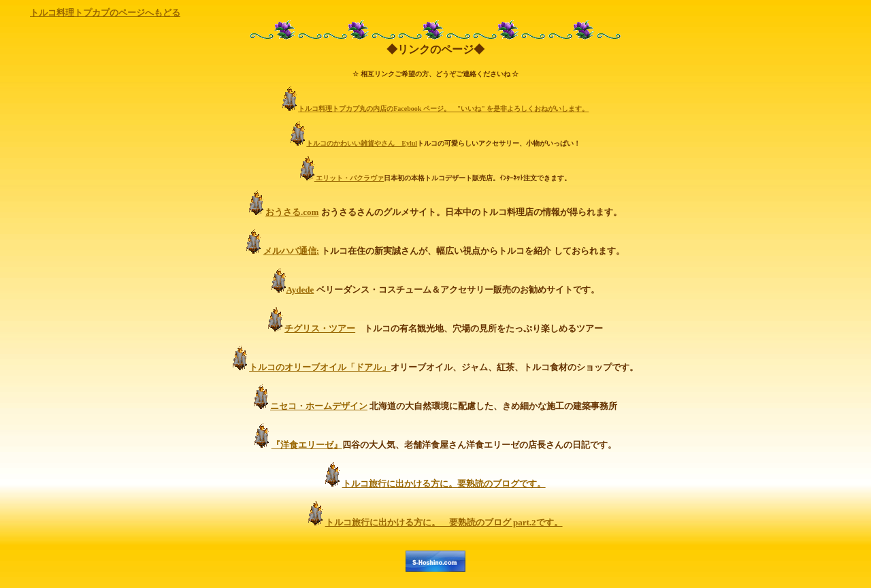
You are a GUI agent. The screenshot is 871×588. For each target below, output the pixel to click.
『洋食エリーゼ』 (307, 445)
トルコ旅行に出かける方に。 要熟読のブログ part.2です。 (444, 522)
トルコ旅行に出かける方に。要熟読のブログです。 (444, 484)
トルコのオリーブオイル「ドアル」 (320, 367)
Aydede (300, 290)
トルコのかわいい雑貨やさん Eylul (362, 143)
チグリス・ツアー (320, 328)
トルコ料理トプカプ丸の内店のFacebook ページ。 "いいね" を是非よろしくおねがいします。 (443, 109)
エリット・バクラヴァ (349, 178)
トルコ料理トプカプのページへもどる (105, 13)
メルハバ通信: (291, 251)
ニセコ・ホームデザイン (319, 406)
